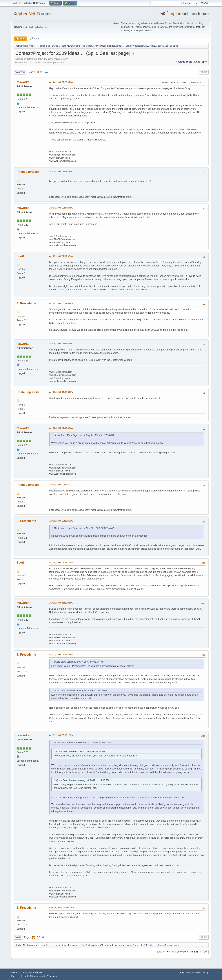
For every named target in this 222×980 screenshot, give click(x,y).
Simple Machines (36, 972)
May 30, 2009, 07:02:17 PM (61, 562)
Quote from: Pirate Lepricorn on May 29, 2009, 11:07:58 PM (84, 435)
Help (182, 972)
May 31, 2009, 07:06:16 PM (61, 654)
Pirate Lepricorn (28, 172)
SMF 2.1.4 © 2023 (19, 972)
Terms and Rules (193, 972)
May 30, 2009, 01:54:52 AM (61, 428)
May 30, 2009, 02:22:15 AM (61, 485)
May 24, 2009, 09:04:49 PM (61, 208)
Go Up (18, 937)
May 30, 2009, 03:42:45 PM (61, 521)
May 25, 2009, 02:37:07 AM (61, 256)
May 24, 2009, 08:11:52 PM (61, 172)
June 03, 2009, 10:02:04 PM (61, 908)
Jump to (161, 952)
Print (204, 72)
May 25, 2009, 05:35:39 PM (61, 344)
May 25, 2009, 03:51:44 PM (61, 303)
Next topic (200, 62)
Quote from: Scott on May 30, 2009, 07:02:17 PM (79, 662)
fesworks (117, 46)
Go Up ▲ (207, 972)
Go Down (20, 72)
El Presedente (26, 303)
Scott (20, 256)
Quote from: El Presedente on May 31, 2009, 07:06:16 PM (83, 743)
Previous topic (184, 62)
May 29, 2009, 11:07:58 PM (61, 392)
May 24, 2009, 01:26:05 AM (61, 82)
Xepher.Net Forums (32, 14)
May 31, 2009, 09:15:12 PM (61, 735)
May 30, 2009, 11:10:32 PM (61, 603)
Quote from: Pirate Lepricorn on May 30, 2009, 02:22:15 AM (84, 528)
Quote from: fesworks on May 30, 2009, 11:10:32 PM (80, 691)
